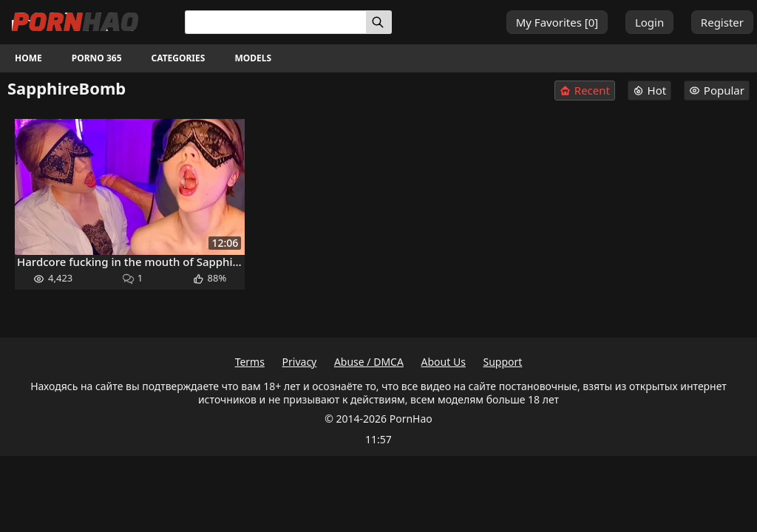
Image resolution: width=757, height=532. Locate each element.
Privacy (300, 362)
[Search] (379, 22)
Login (649, 22)
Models (253, 58)
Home (28, 58)
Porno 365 (97, 58)
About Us (444, 362)
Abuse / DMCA (369, 362)
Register (722, 22)
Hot (650, 90)
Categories (179, 58)
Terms (250, 362)
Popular (717, 90)
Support (503, 362)
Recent (585, 91)
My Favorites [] (557, 22)
